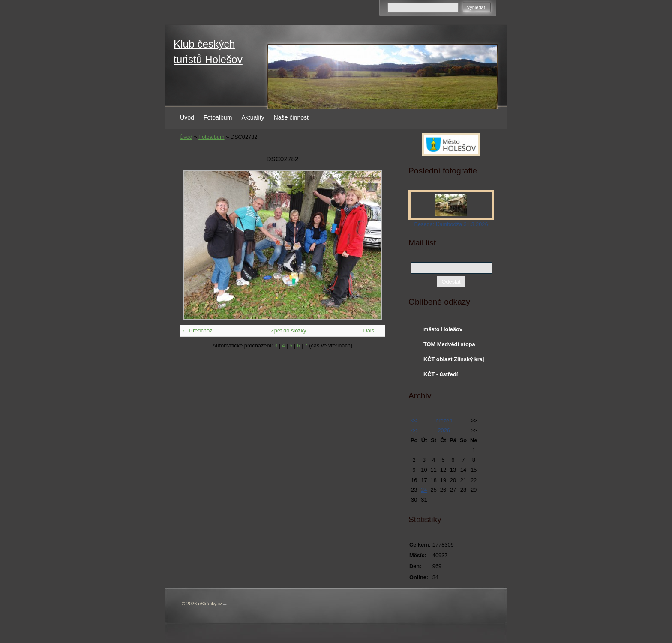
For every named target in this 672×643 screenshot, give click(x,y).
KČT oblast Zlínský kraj (454, 359)
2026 (444, 430)
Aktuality (253, 117)
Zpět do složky (289, 330)
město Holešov (443, 329)
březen (444, 420)
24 (424, 490)
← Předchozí (198, 330)
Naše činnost (291, 117)
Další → (373, 330)
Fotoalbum (218, 117)
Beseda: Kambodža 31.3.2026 (451, 224)
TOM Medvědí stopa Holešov (449, 346)
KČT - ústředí (441, 374)
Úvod (187, 117)
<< (414, 420)
